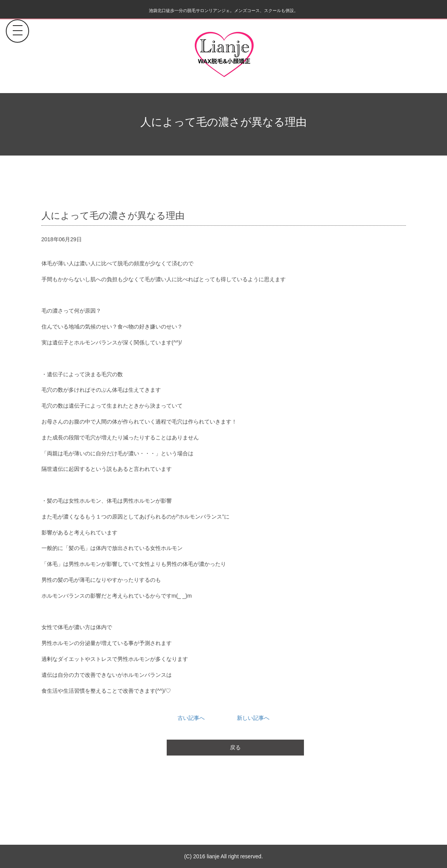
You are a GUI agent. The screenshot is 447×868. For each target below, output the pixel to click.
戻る (235, 747)
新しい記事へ (253, 718)
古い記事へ (191, 718)
